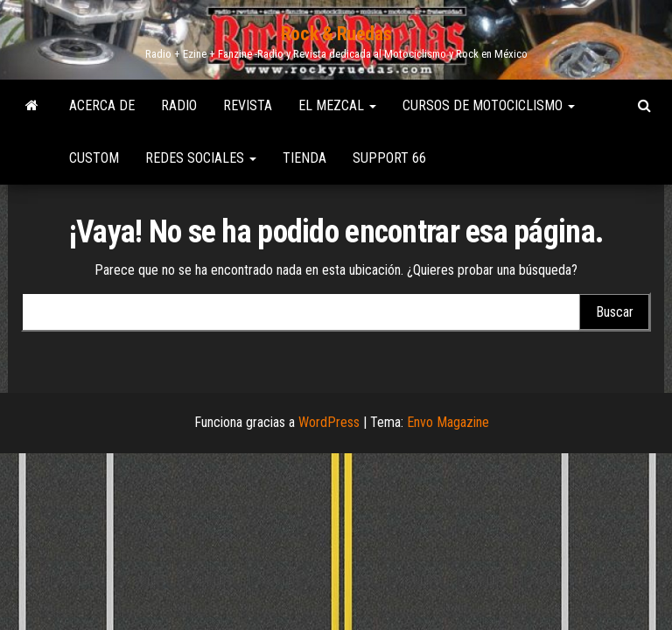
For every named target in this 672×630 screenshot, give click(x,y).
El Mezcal (337, 105)
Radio (179, 105)
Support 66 (389, 158)
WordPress (329, 422)
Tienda (304, 158)
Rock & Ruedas (336, 34)
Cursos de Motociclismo (489, 105)
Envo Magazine (448, 422)
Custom (94, 158)
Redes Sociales (201, 158)
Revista (248, 105)
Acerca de (102, 105)
